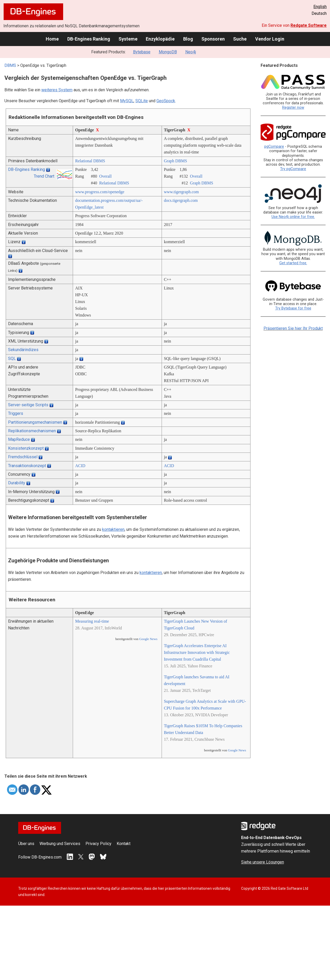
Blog (188, 39)
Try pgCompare (293, 169)
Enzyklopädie (160, 39)
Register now (293, 108)
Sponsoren (213, 39)
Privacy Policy (98, 844)
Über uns (26, 844)
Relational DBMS (90, 161)
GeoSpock (166, 101)
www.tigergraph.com (181, 192)
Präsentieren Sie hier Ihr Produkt (293, 328)
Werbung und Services (60, 844)
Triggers (16, 413)
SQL (12, 359)
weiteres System (57, 90)
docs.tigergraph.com (181, 200)
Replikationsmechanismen (32, 431)
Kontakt (124, 844)
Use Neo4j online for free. (293, 217)
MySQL (127, 101)
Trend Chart (44, 176)
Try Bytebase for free (293, 308)
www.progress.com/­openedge (100, 192)
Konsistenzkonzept (26, 448)
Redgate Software (309, 25)
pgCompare (274, 147)
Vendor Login (270, 39)
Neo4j (191, 52)
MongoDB (168, 52)
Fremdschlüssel (23, 457)
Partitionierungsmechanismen (35, 422)
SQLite (142, 101)
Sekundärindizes (23, 350)
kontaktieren (113, 529)
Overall (105, 176)
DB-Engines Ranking (89, 39)
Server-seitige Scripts (28, 405)
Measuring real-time (92, 621)
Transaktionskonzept (27, 466)
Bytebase (142, 52)
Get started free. (293, 263)
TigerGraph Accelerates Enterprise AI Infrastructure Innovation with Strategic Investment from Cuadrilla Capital (197, 652)
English (320, 7)
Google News (148, 639)
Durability (17, 483)
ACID (80, 466)
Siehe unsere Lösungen (263, 862)
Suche (240, 39)
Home (52, 39)
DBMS (10, 65)
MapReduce (19, 439)
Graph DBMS (176, 161)
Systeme (128, 39)
